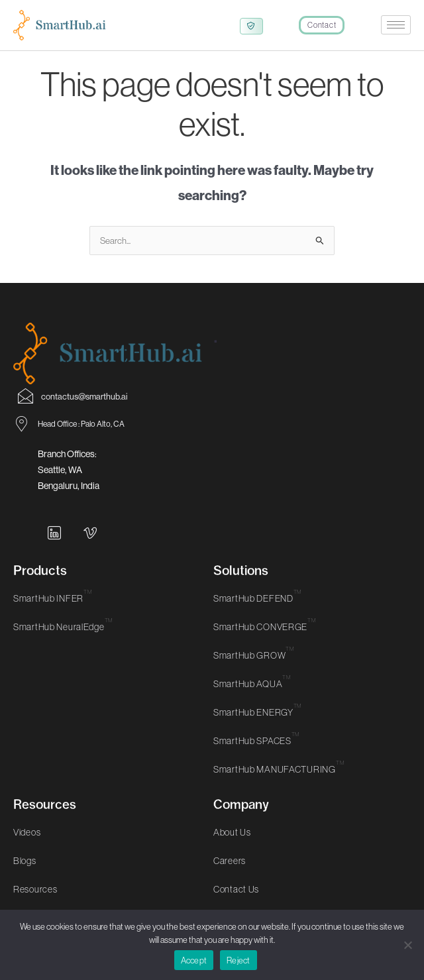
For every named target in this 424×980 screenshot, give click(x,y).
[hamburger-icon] (396, 25)
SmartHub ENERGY (257, 726)
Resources (35, 902)
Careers (230, 874)
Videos (27, 845)
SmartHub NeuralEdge (63, 640)
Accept (194, 960)
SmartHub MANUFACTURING (279, 783)
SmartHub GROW (254, 669)
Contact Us (236, 902)
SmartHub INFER (53, 612)
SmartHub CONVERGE (265, 640)
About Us (232, 845)
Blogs (25, 874)
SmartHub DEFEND (257, 612)
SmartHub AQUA (252, 697)
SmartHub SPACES (256, 754)
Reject (238, 960)
